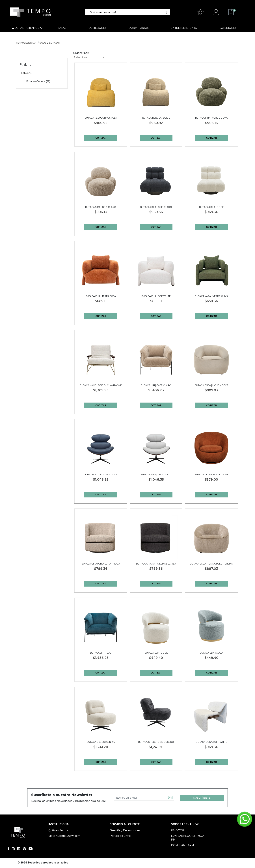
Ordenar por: (81, 53)
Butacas (54, 43)
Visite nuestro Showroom (64, 836)
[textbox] (125, 12)
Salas (43, 43)
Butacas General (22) (38, 81)
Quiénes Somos (58, 830)
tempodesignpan (26, 43)
